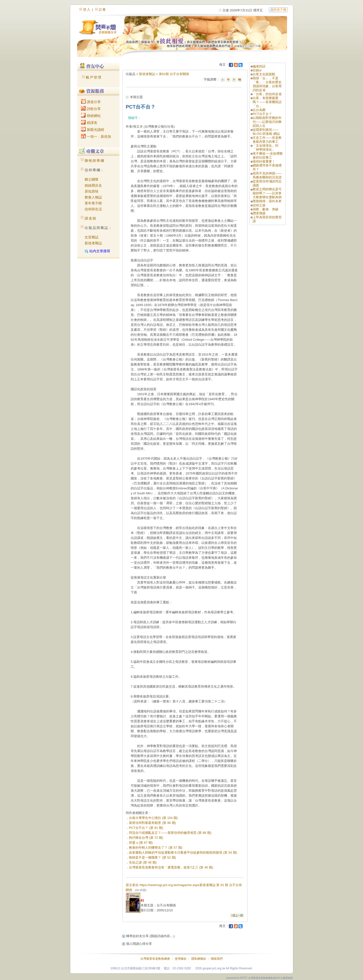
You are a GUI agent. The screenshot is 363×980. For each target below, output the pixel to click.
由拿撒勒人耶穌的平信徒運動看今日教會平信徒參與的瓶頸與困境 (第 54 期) (183, 853)
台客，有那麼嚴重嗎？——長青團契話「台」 (267, 102)
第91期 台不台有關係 (174, 74)
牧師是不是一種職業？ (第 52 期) (152, 857)
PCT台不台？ (262, 114)
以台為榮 (259, 110)
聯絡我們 (217, 959)
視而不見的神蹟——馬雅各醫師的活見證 (267, 175)
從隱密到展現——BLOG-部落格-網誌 (266, 132)
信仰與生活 (93, 209)
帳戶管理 (94, 77)
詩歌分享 (91, 109)
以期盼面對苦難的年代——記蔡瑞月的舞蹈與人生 (267, 122)
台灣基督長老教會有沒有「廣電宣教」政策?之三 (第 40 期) (171, 867)
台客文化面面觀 (264, 74)
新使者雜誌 (93, 243)
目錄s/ (257, 70)
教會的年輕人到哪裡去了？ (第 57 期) (156, 848)
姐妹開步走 (93, 185)
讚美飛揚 (259, 213)
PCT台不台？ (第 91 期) (146, 828)
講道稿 (91, 218)
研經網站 (91, 116)
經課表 (89, 123)
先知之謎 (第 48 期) (143, 862)
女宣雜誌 (92, 237)
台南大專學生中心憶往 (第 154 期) (153, 818)
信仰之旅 (259, 205)
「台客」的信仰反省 (267, 94)
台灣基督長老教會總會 (155, 959)
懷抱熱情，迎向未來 (267, 201)
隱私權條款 (199, 959)
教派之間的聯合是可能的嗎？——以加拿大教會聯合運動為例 (267, 193)
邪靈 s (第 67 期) (141, 843)
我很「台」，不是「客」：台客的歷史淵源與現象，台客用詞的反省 (267, 84)
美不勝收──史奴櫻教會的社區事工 (268, 155)
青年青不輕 (93, 203)
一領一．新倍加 (96, 137)
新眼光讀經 (93, 130)
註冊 (102, 10)
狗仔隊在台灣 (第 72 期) (146, 838)
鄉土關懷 (92, 179)
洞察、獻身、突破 (266, 209)
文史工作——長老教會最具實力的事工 (267, 140)
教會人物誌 (93, 197)
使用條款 (181, 959)
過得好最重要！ (264, 161)
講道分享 (91, 102)
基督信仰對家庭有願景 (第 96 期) (152, 823)
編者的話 (259, 66)
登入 (87, 10)
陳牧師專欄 (95, 161)
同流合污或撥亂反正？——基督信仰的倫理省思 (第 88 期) (170, 833)
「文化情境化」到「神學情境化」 (266, 148)
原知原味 (92, 191)
